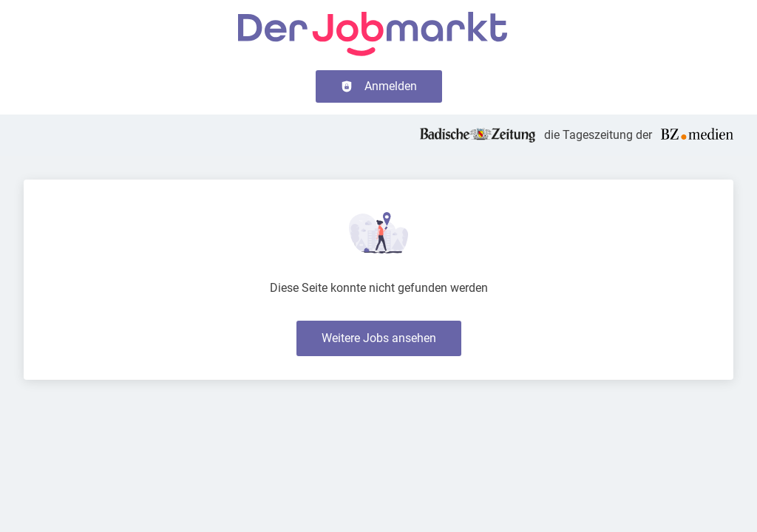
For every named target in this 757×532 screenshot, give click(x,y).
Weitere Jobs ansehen (379, 338)
